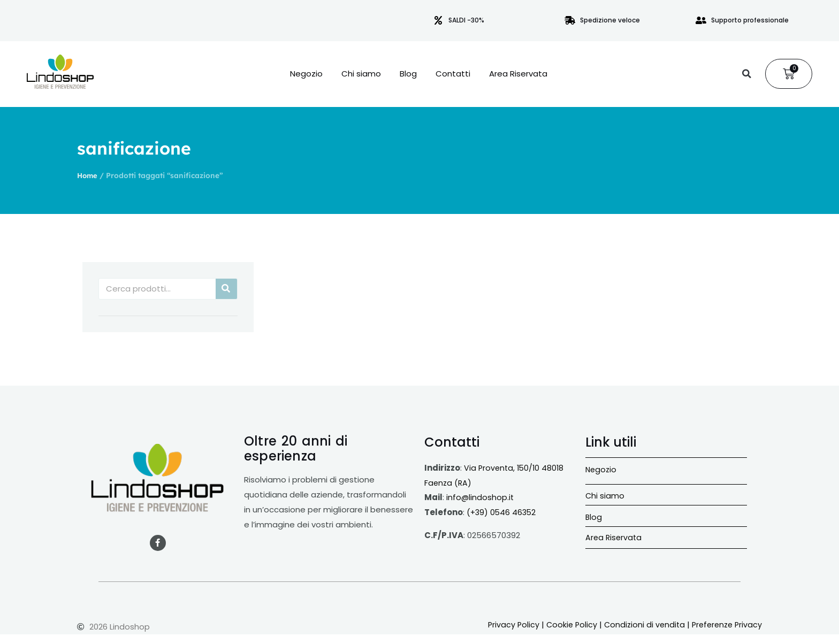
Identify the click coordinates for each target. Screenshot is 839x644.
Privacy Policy (506, 624)
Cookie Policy (565, 624)
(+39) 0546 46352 (502, 512)
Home (88, 175)
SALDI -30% (466, 20)
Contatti (453, 74)
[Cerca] (226, 289)
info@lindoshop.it (480, 497)
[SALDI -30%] (438, 20)
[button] (746, 74)
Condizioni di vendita (640, 624)
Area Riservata (518, 74)
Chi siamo (361, 74)
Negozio (306, 74)
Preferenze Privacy (725, 624)
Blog (408, 74)
